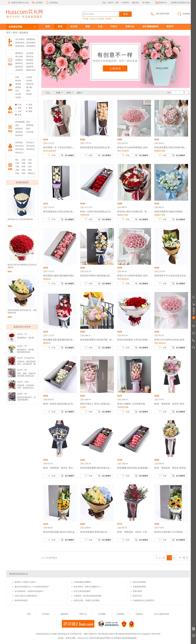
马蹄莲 (18, 97)
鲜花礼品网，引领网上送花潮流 (87, 600)
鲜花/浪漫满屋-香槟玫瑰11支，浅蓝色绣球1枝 (22, 311)
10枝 (24, 160)
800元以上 (20, 153)
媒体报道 (64, 614)
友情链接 (121, 614)
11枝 (30, 160)
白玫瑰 (29, 81)
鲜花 (60, 26)
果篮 (28, 129)
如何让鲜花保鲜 (139, 582)
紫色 (29, 111)
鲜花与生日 (138, 596)
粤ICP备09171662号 (106, 634)
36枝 (30, 170)
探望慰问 (30, 60)
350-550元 (20, 149)
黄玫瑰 (18, 87)
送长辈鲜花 (31, 43)
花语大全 (130, 26)
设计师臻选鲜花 (150, 26)
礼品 (100, 26)
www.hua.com (83, 638)
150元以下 (30, 143)
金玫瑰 (108, 19)
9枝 (17, 160)
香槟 (18, 108)
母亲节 (170, 26)
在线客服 (183, 14)
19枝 (17, 167)
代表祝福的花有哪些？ (83, 582)
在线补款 (139, 614)
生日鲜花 (100, 19)
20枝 (24, 167)
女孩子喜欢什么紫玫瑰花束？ (27, 596)
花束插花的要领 (139, 587)
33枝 (24, 170)
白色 (18, 111)
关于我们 (46, 614)
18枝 (30, 163)
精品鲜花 (19, 129)
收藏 (51, 155)
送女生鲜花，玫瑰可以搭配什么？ (88, 587)
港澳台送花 (31, 70)
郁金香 (29, 94)
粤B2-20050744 (90, 634)
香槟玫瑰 (30, 84)
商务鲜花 (19, 63)
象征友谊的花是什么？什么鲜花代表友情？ (32, 587)
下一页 (183, 558)
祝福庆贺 (30, 63)
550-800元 (30, 149)
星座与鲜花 (138, 591)
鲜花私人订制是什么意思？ (26, 582)
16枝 (24, 163)
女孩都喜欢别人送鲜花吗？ (144, 600)
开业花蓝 (30, 132)
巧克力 (114, 26)
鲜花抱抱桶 (20, 122)
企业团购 (102, 614)
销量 (58, 93)
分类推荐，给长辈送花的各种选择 (88, 596)
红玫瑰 (85, 19)
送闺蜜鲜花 (31, 39)
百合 (17, 91)
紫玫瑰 (18, 84)
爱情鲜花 (19, 53)
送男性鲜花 (20, 43)
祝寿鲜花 (19, 60)
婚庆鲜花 (19, 67)
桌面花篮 (19, 132)
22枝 (30, 167)
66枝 (24, 173)
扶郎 (28, 91)
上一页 (160, 558)
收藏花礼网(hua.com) (18, 3)
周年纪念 (30, 57)
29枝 (17, 170)
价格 (69, 93)
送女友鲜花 (20, 39)
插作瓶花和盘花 (21, 600)
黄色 (29, 108)
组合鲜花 (19, 135)
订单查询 (125, 3)
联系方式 (83, 614)
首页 (48, 26)
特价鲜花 (19, 143)
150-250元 (20, 146)
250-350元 (30, 146)
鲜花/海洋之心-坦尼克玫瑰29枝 (20, 219)
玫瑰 (17, 77)
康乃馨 (29, 87)
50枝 (17, 173)
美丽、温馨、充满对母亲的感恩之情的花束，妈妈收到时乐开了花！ (26, 376)
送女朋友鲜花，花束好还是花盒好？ (29, 591)
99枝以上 (32, 173)
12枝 (17, 163)
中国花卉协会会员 (43, 634)
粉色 (29, 105)
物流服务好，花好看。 (26, 338)
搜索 (125, 14)
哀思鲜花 (19, 70)
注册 (117, 3)
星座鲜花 (30, 125)
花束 (28, 122)
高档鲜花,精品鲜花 (21, 19)
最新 (79, 93)
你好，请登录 (108, 3)
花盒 (17, 125)
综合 (48, 93)
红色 (18, 105)
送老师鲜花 (31, 46)
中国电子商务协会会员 (60, 634)
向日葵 (18, 94)
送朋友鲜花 (20, 46)
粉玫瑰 (18, 81)
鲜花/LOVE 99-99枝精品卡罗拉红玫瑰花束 (22, 266)
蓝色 (18, 115)
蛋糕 (88, 26)
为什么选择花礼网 (162, 614)
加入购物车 (68, 155)
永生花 (92, 19)
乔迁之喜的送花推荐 (82, 591)
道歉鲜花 (30, 67)
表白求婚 (19, 57)
